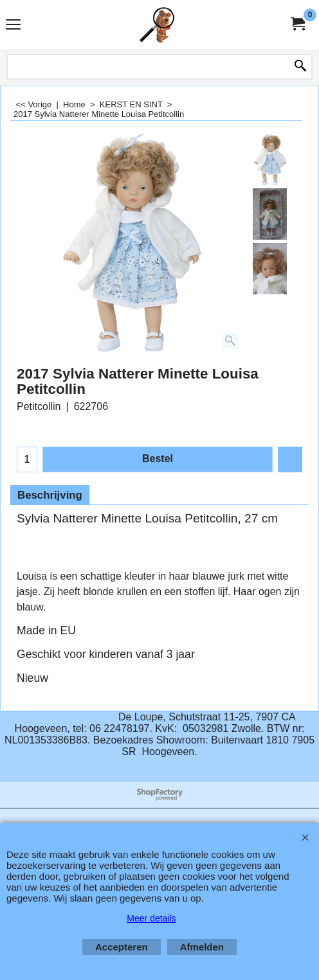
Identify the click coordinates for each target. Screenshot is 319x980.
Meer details (151, 918)
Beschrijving (50, 495)
